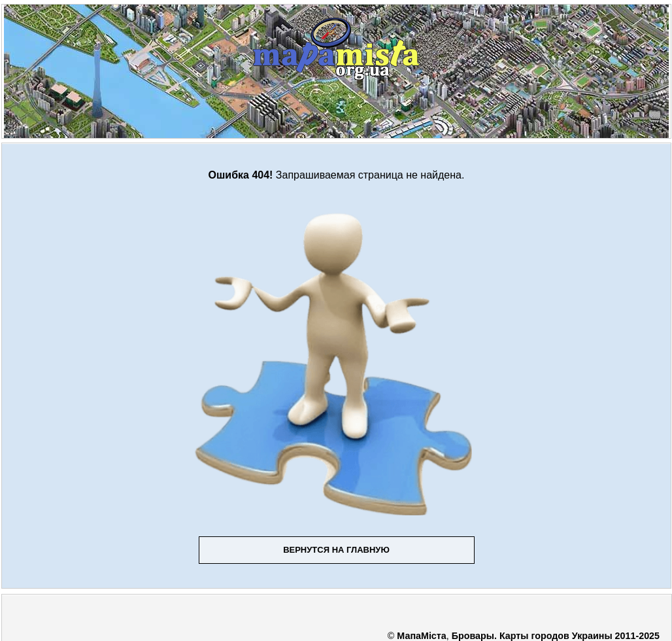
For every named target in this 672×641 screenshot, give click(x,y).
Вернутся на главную (336, 550)
